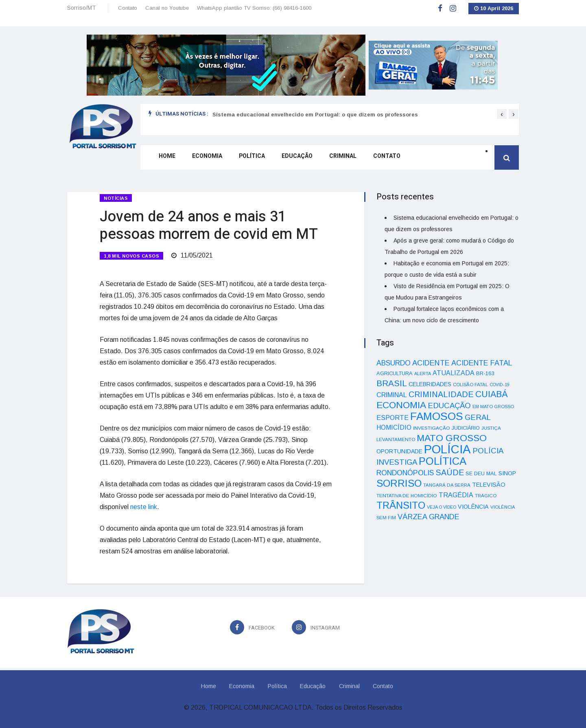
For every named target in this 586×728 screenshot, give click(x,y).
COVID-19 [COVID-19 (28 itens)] (500, 385)
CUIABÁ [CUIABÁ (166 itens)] (492, 394)
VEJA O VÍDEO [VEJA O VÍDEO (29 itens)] (442, 507)
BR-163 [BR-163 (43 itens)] (485, 373)
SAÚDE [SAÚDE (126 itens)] (450, 472)
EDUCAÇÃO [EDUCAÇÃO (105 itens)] (449, 406)
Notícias (116, 198)
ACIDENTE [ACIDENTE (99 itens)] (431, 363)
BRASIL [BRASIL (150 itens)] (392, 383)
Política (249, 160)
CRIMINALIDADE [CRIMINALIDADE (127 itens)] (441, 394)
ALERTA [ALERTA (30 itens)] (423, 374)
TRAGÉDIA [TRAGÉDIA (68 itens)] (456, 495)
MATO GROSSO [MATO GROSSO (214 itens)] (452, 438)
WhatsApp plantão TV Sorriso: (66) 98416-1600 (254, 8)
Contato (128, 8)
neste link (144, 501)
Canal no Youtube (167, 8)
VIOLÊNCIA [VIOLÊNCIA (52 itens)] (473, 507)
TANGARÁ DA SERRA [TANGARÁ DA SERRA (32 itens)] (447, 485)
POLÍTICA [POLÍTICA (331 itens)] (443, 461)
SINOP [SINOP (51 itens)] (507, 473)
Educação (294, 160)
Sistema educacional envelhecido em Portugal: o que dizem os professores (315, 115)
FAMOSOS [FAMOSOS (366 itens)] (437, 416)
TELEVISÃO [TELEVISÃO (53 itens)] (489, 485)
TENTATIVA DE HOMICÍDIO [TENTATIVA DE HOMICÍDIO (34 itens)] (407, 495)
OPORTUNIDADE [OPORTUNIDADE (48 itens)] (399, 451)
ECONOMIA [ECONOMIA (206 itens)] (401, 405)
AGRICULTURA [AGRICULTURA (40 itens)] (395, 373)
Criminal (339, 160)
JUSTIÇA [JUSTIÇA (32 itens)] (491, 428)
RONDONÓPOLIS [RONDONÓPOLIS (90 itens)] (405, 473)
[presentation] (502, 114)
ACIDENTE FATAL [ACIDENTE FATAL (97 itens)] (482, 363)
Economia (205, 160)
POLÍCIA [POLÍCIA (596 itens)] (447, 449)
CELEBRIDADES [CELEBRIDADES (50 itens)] (430, 384)
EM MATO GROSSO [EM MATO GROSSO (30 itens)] (493, 407)
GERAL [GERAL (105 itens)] (478, 417)
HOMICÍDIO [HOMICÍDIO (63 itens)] (394, 427)
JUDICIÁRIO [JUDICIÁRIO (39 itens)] (466, 428)
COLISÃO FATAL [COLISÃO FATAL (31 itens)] (470, 385)
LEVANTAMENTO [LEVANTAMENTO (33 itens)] (396, 439)
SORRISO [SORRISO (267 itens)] (399, 483)
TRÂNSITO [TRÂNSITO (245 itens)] (401, 505)
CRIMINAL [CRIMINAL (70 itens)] (392, 395)
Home (165, 160)
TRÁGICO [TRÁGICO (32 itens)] (486, 496)
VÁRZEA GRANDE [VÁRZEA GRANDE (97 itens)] (429, 517)
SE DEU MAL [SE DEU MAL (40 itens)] (481, 473)
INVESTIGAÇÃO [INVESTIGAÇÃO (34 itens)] (432, 428)
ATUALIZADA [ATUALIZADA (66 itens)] (454, 373)
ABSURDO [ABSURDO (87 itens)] (394, 363)
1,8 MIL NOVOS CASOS (131, 253)
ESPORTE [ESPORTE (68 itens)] (392, 418)
